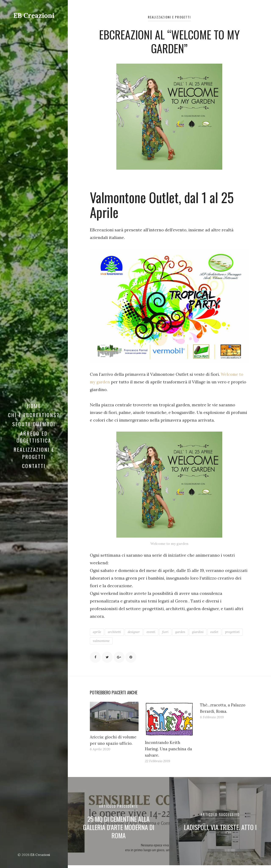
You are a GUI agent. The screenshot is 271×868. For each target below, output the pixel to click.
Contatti (34, 466)
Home (34, 406)
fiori (171, 632)
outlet (224, 632)
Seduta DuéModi (34, 424)
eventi (156, 632)
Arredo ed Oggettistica (34, 437)
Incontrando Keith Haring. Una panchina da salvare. (166, 750)
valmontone (125, 641)
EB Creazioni (34, 15)
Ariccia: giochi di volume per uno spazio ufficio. (112, 745)
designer (138, 632)
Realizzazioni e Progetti (34, 453)
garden (187, 632)
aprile (98, 632)
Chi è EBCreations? (34, 415)
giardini (206, 632)
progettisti (101, 641)
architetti (117, 632)
